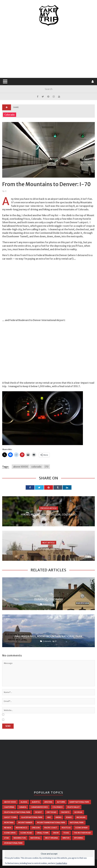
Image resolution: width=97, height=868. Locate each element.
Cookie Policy (61, 863)
